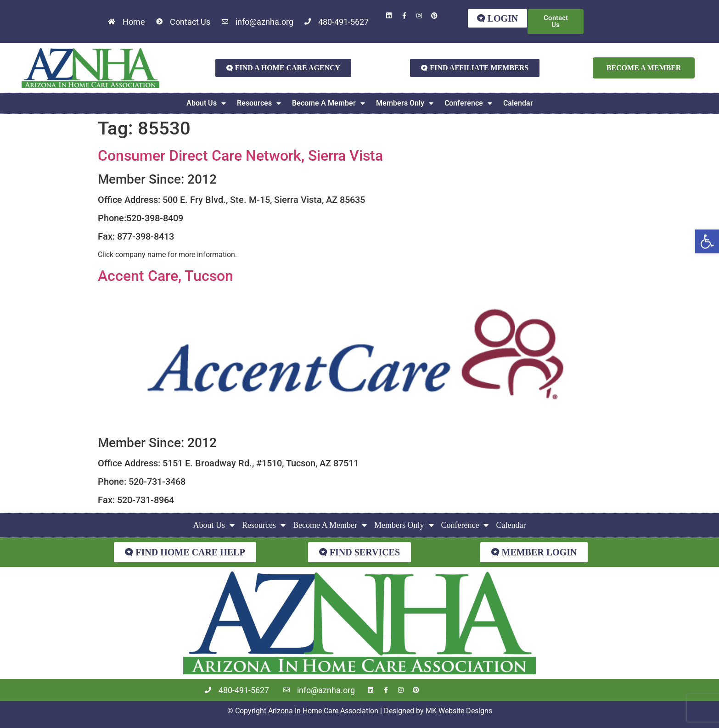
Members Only (405, 103)
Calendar (518, 103)
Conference (468, 103)
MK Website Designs (459, 711)
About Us (206, 103)
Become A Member (329, 103)
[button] (707, 241)
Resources (259, 103)
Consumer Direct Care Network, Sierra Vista (240, 156)
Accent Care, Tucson (166, 276)
